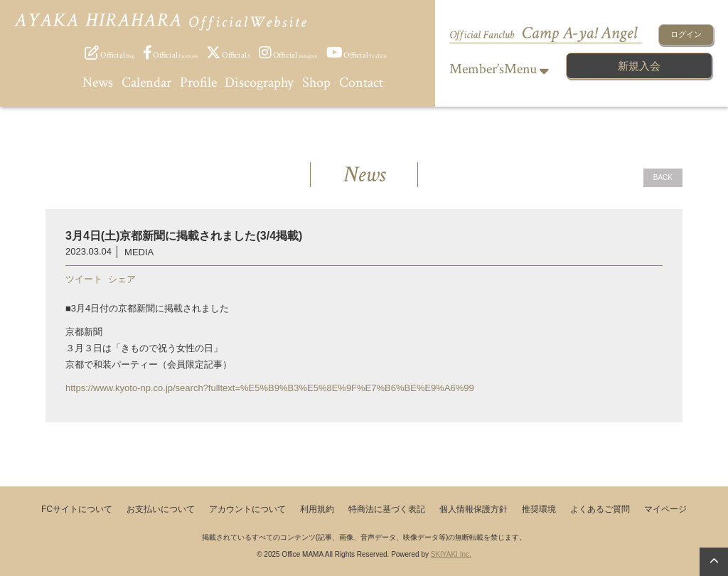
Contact (361, 82)
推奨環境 (539, 509)
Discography (259, 82)
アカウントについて (247, 509)
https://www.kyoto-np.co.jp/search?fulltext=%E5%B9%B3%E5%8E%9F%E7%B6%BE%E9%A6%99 (270, 388)
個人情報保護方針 (473, 509)
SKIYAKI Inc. (451, 554)
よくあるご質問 (600, 509)
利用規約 (317, 509)
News (98, 82)
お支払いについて (161, 509)
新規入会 (639, 66)
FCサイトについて (77, 509)
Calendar (146, 82)
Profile (198, 82)
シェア (122, 279)
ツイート (84, 279)
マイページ (665, 509)
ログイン (686, 34)
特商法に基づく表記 (387, 509)
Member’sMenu (499, 69)
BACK (663, 177)
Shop (316, 82)
